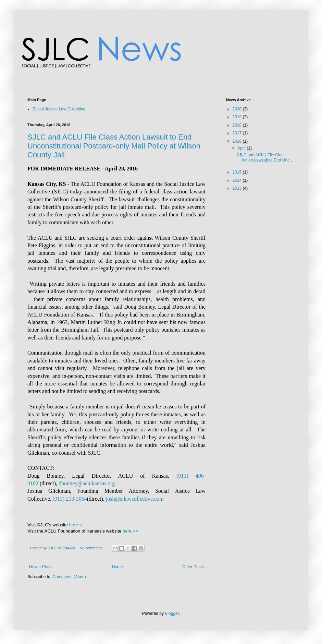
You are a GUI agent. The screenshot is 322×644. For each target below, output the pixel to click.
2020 (238, 109)
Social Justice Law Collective (59, 109)
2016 (238, 141)
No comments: (92, 548)
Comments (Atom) (69, 577)
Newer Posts (41, 567)
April (242, 148)
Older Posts (193, 567)
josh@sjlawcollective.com (135, 499)
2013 (238, 188)
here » (76, 525)
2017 (238, 133)
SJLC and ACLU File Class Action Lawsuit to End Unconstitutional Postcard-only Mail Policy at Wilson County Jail (114, 146)
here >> (130, 531)
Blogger (172, 613)
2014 (238, 180)
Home (117, 567)
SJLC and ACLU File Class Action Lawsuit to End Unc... (265, 157)
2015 (238, 172)
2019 (238, 117)
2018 (238, 125)
